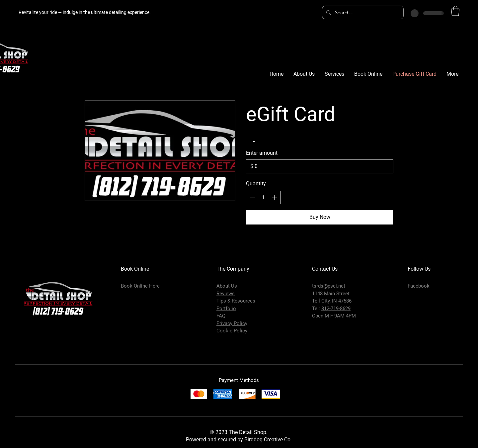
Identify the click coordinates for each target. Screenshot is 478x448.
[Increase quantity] (274, 198)
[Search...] (362, 12)
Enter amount (262, 153)
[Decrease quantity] (252, 198)
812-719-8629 (336, 309)
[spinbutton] (263, 198)
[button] (455, 11)
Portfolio (226, 309)
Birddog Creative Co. (268, 440)
